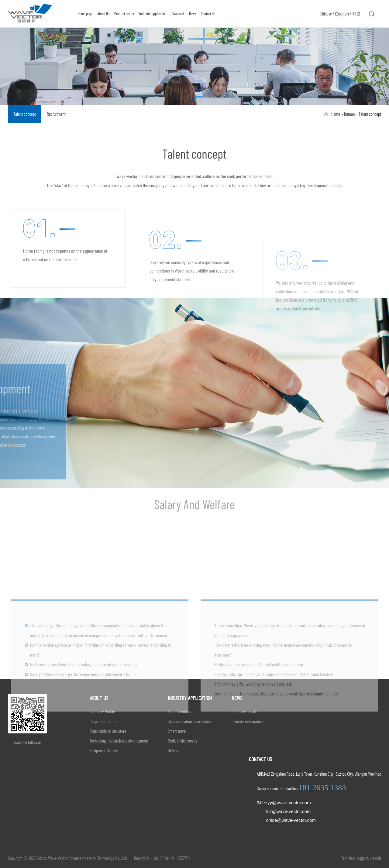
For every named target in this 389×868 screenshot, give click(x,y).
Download (177, 14)
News (191, 14)
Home (336, 114)
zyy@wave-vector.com (288, 803)
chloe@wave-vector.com (291, 820)
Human (350, 114)
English (342, 14)
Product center (123, 14)
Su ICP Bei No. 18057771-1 (173, 858)
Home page (84, 14)
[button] (194, 99)
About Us (102, 14)
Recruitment (56, 114)
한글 (356, 14)
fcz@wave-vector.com (288, 811)
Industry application (152, 14)
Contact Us (207, 14)
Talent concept (25, 114)
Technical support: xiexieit (361, 858)
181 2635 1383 (322, 788)
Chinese (326, 14)
